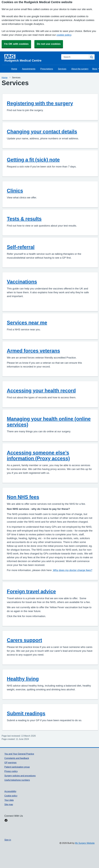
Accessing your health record (41, 391)
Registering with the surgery (40, 103)
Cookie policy (11, 796)
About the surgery (80, 69)
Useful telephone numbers (17, 780)
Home (14, 69)
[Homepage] (31, 58)
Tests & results (24, 219)
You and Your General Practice (19, 754)
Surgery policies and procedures (20, 776)
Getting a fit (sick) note (33, 160)
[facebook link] (6, 821)
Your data (9, 800)
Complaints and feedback (17, 758)
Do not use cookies (49, 44)
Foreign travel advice (31, 591)
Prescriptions (47, 69)
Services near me (27, 323)
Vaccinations (22, 282)
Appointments (29, 69)
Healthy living (23, 679)
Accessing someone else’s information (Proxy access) (38, 455)
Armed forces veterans (33, 351)
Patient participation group (17, 767)
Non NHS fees (23, 497)
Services (62, 69)
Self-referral (21, 247)
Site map (9, 804)
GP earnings (10, 763)
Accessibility (10, 791)
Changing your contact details (42, 132)
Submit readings (26, 713)
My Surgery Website (85, 843)
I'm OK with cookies (16, 44)
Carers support (24, 640)
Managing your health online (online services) (49, 422)
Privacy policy (11, 771)
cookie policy (64, 35)
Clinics (15, 191)
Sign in (8, 840)
